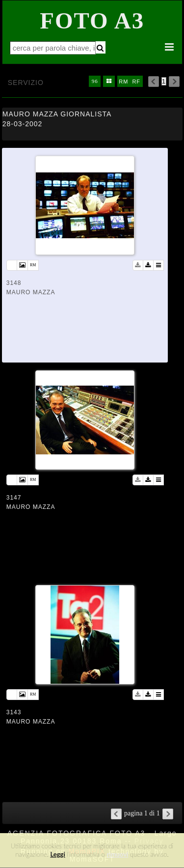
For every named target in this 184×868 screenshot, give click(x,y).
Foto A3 (92, 21)
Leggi (57, 854)
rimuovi (118, 854)
